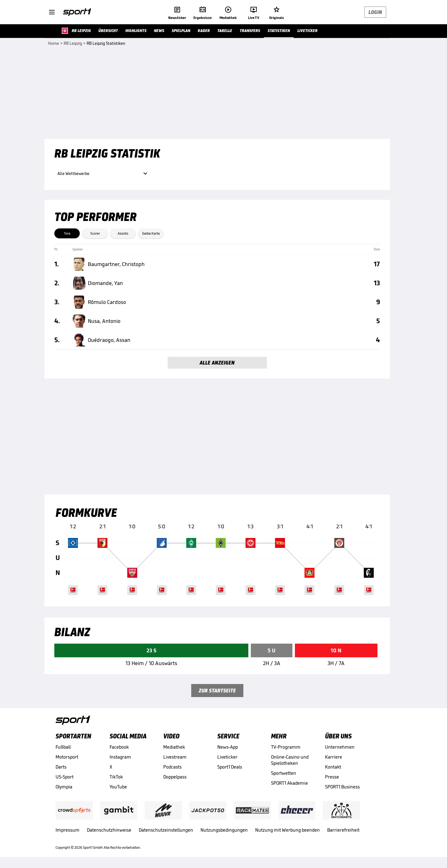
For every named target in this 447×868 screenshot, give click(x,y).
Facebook (119, 747)
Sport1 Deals (230, 767)
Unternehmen (340, 747)
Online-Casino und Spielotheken (290, 760)
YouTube (118, 787)
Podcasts (172, 767)
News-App (228, 747)
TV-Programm (286, 747)
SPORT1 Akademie (289, 783)
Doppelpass (175, 777)
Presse (332, 777)
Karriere (334, 757)
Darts (61, 767)
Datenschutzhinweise (109, 830)
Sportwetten (284, 773)
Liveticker (227, 757)
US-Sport (65, 777)
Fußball (63, 747)
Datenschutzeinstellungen (166, 830)
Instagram (120, 757)
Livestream (175, 757)
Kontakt (333, 767)
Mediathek (174, 747)
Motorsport (67, 757)
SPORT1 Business (342, 787)
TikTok (116, 777)
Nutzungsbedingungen (224, 830)
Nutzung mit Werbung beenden (287, 830)
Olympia (64, 787)
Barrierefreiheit (343, 830)
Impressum (68, 830)
